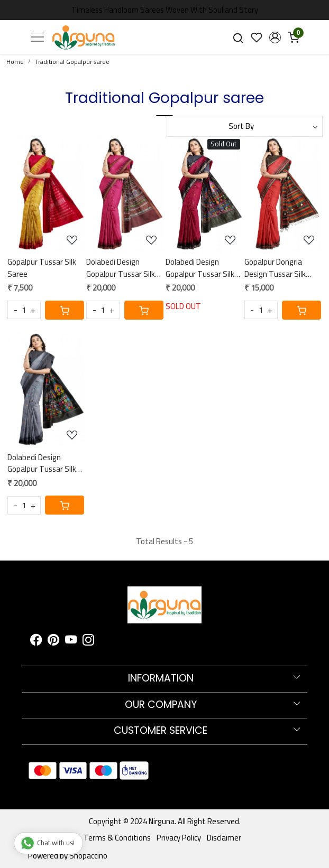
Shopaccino (88, 856)
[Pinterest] (53, 642)
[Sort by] (245, 126)
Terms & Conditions (117, 838)
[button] (275, 38)
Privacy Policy (179, 838)
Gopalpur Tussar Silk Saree (42, 268)
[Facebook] (36, 642)
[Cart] (65, 310)
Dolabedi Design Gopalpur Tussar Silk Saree (121, 268)
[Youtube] (71, 642)
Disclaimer (224, 838)
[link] (238, 37)
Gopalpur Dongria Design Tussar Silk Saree (275, 268)
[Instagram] (88, 642)
